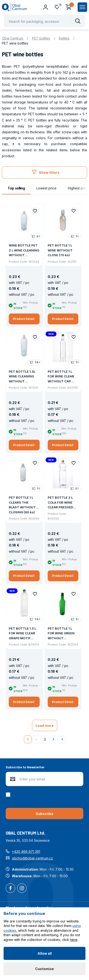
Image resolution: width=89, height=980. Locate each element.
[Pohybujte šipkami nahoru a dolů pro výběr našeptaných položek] (44, 21)
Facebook (10, 889)
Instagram (22, 889)
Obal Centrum (13, 38)
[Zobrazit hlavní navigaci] (82, 7)
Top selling (16, 188)
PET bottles (41, 38)
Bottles (64, 38)
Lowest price (46, 188)
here (74, 940)
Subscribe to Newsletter (25, 767)
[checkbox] (9, 795)
